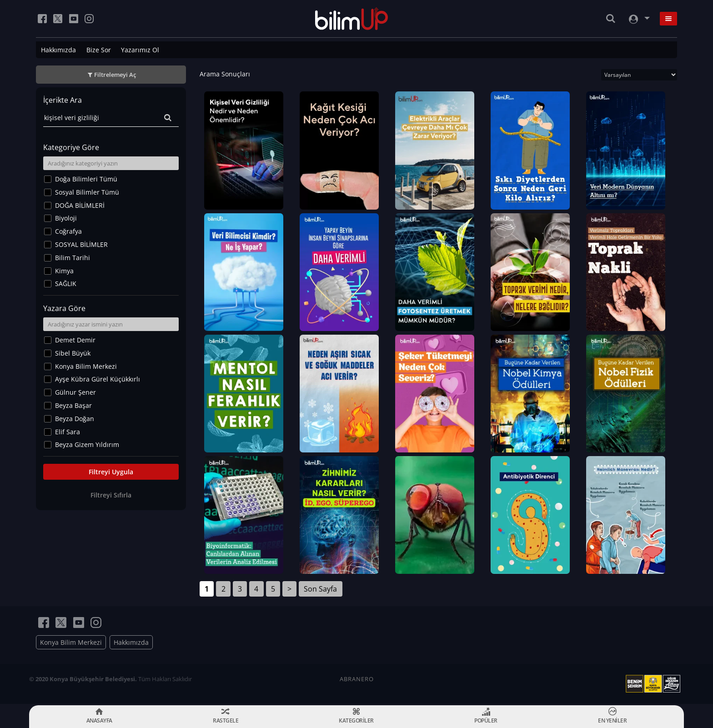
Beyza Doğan (75, 419)
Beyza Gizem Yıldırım (87, 444)
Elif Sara (68, 432)
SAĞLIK (66, 284)
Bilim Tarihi (73, 258)
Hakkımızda (58, 50)
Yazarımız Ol (140, 50)
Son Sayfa (320, 590)
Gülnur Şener (75, 392)
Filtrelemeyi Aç (115, 75)
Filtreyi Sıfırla (111, 495)
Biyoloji (66, 218)
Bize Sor (99, 50)
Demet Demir (75, 340)
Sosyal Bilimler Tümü (87, 192)
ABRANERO (357, 680)
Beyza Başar (73, 405)
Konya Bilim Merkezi (86, 366)
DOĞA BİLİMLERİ (80, 205)
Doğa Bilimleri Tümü (86, 179)
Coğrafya (68, 231)
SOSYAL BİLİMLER (81, 244)
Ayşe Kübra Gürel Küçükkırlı (98, 379)
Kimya (64, 271)
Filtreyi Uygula (111, 472)
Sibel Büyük (73, 353)
